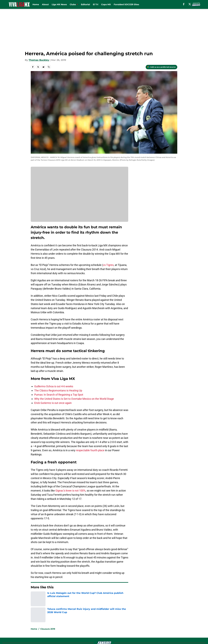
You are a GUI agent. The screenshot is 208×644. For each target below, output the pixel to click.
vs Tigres (108, 265)
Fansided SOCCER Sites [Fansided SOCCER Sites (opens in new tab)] (126, 4)
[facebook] (184, 4)
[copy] (49, 67)
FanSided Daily (167, 617)
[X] (190, 4)
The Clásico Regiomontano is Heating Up (58, 390)
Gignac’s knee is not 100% (70, 491)
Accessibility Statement (44, 628)
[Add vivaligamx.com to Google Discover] (161, 67)
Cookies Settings (108, 628)
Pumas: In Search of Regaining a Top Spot (59, 395)
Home (36, 4)
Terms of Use (106, 622)
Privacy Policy (78, 622)
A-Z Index (75, 628)
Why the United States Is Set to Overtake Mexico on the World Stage (74, 399)
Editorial (85, 4)
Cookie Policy (137, 622)
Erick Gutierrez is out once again (53, 403)
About (45, 4)
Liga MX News (59, 4)
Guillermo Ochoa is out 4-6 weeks (54, 386)
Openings (75, 617)
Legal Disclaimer (168, 622)
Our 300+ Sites (138, 617)
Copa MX (106, 4)
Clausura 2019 (48, 596)
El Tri (96, 4)
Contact (102, 617)
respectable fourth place (90, 450)
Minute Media (22, 636)
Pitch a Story (38, 622)
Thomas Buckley (39, 60)
